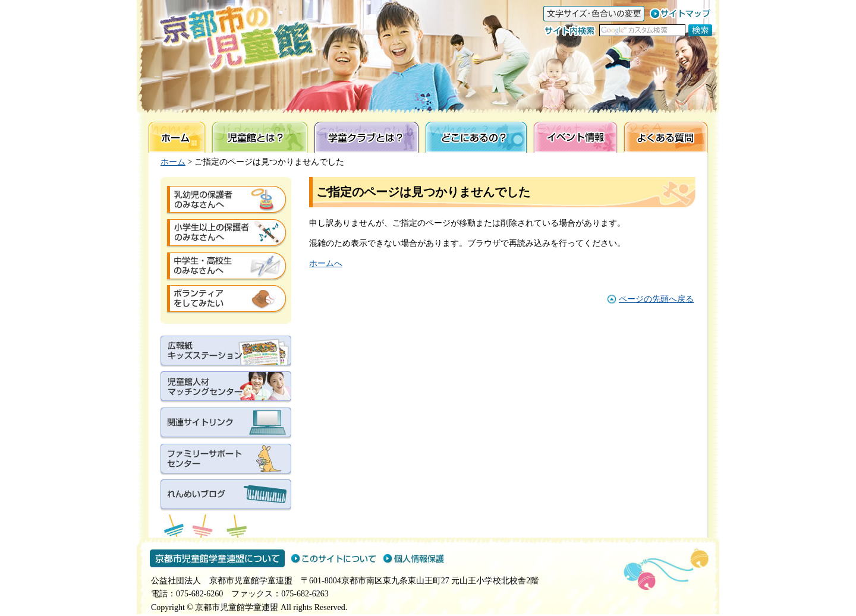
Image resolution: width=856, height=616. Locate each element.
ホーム (173, 162)
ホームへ (326, 263)
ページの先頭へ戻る (656, 299)
